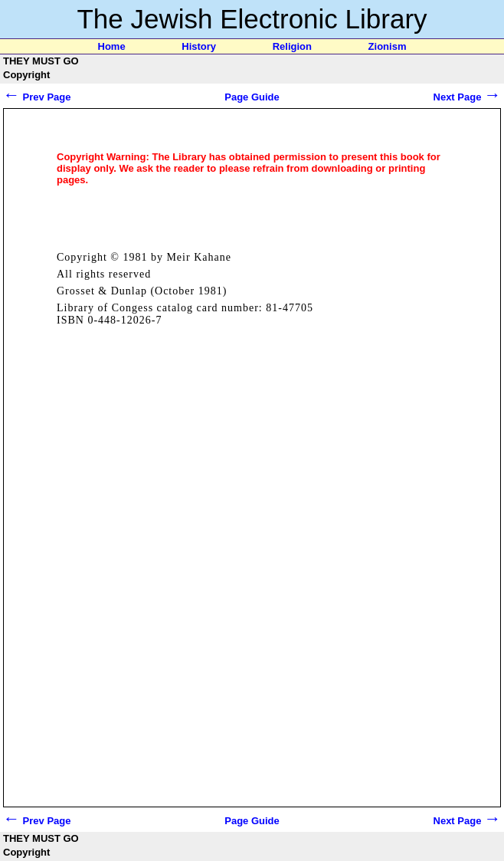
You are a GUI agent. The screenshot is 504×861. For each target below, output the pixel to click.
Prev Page (37, 97)
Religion (292, 46)
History (199, 46)
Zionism (388, 46)
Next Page (467, 97)
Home (112, 46)
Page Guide (252, 97)
